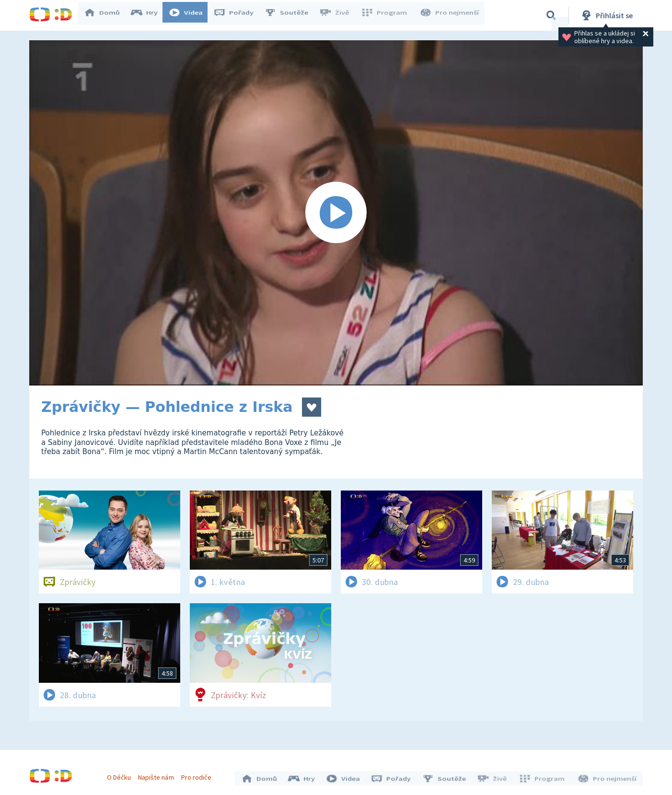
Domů (106, 15)
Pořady (238, 15)
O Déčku (121, 775)
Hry (149, 15)
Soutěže (291, 15)
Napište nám (158, 775)
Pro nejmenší (450, 15)
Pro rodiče (199, 775)
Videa (190, 15)
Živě (338, 15)
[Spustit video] (336, 213)
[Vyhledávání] (551, 15)
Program (387, 15)
